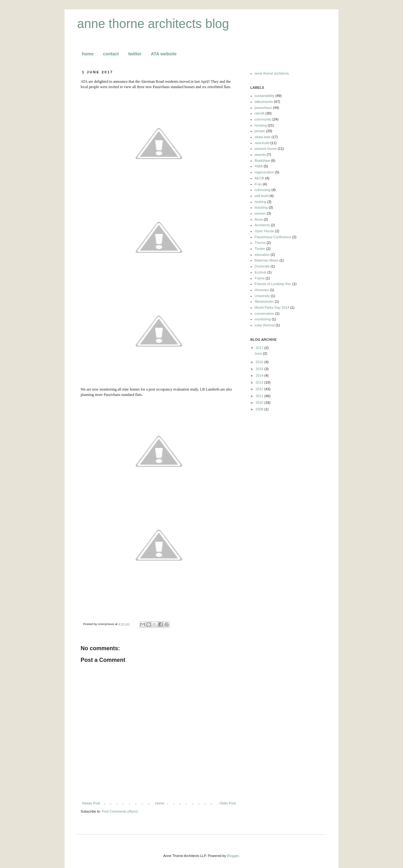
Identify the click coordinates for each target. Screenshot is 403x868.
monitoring (263, 319)
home (88, 54)
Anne (259, 219)
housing (261, 125)
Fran (258, 184)
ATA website (164, 54)
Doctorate (262, 266)
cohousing (263, 190)
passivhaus (263, 108)
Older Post (228, 803)
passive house (266, 149)
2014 (260, 375)
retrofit (260, 113)
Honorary (262, 290)
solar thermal (265, 325)
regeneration (264, 172)
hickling (261, 202)
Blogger (233, 856)
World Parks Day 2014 (272, 307)
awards (260, 155)
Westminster (264, 302)
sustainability (265, 96)
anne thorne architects (272, 73)
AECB (259, 178)
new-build (262, 143)
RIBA (259, 166)
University (262, 296)
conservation (264, 313)
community (263, 119)
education (262, 255)
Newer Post (91, 803)
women (260, 213)
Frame (260, 278)
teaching (261, 207)
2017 (260, 348)
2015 (260, 369)
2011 (260, 396)
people (260, 131)
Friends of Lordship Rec (273, 284)
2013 (260, 382)
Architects (262, 225)
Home (160, 803)
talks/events (264, 102)
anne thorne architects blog (153, 24)
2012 (260, 389)
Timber (260, 249)
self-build (262, 196)
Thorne (260, 243)
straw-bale (263, 137)
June (259, 353)
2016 (260, 362)
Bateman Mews (267, 260)
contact (111, 54)
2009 (260, 409)
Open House (264, 231)
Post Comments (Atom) (120, 811)
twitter (135, 54)
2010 (260, 403)
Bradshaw (262, 161)
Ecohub (261, 272)
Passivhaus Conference (273, 237)
